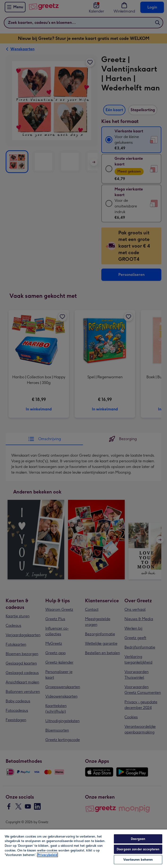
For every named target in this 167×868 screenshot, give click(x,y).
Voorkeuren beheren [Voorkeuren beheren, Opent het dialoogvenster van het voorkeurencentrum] (138, 860)
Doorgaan (138, 839)
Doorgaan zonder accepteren (138, 849)
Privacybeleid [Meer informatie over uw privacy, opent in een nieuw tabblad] (47, 855)
